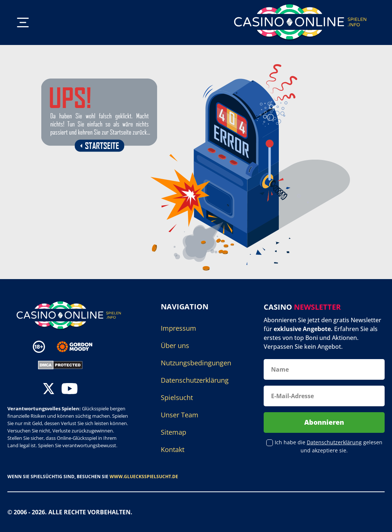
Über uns (175, 345)
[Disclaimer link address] (80, 347)
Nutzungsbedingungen (196, 363)
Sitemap (174, 432)
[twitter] (49, 390)
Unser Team (180, 415)
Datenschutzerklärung (195, 380)
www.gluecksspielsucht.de (144, 477)
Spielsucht (177, 397)
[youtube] (70, 390)
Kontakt (173, 449)
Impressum (178, 328)
